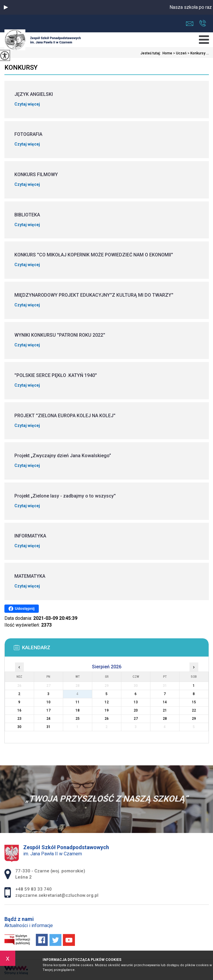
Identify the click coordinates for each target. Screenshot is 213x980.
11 (78, 702)
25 (78, 719)
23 (19, 719)
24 (48, 719)
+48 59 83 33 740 (203, 23)
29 (194, 719)
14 (165, 702)
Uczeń (179, 53)
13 (136, 702)
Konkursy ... (198, 53)
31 (48, 727)
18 (78, 710)
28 (165, 719)
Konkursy (21, 67)
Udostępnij (22, 609)
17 (48, 710)
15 (194, 702)
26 (107, 719)
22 (194, 710)
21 (165, 710)
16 (19, 710)
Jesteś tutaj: (151, 53)
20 (136, 710)
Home (167, 53)
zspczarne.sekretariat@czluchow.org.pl (190, 24)
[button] (6, 7)
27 (136, 719)
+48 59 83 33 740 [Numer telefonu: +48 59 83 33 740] (33, 889)
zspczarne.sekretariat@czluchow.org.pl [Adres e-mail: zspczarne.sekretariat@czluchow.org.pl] (57, 895)
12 (107, 702)
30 (19, 727)
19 (107, 710)
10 (48, 702)
